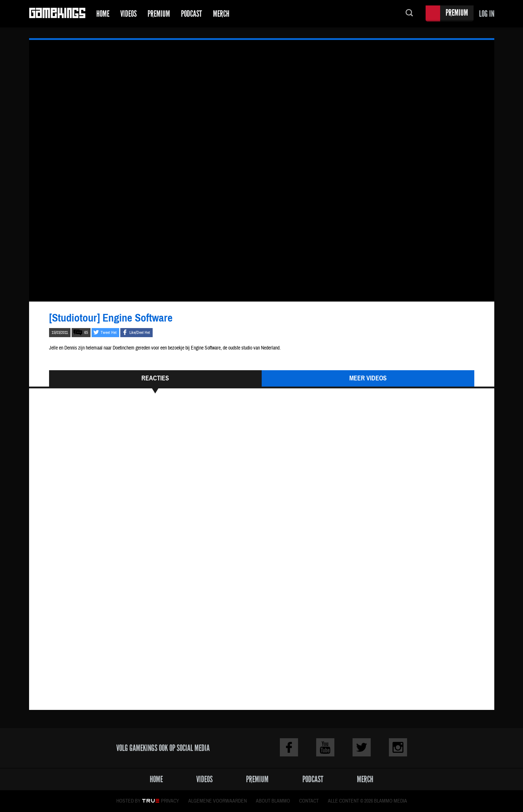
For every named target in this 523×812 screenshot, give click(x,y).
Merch (221, 14)
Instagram (398, 747)
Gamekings (57, 14)
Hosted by (128, 801)
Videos (128, 14)
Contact (309, 801)
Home (103, 14)
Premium (159, 14)
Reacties (155, 378)
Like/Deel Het (140, 333)
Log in (487, 14)
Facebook (289, 747)
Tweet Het (109, 333)
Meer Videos (368, 378)
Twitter (362, 747)
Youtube (325, 747)
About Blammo (273, 801)
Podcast (192, 14)
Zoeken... (409, 14)
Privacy (170, 801)
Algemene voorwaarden (218, 801)
